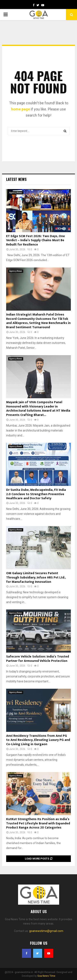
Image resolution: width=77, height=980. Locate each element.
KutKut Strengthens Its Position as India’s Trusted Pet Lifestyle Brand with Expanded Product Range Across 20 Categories (38, 823)
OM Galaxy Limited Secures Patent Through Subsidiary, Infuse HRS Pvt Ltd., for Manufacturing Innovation (36, 578)
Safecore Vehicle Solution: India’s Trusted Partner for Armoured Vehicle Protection (38, 659)
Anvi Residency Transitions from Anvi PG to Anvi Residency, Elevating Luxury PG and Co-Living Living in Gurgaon (38, 740)
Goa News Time (46, 976)
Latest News (16, 179)
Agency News (16, 193)
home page (21, 109)
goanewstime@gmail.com (46, 931)
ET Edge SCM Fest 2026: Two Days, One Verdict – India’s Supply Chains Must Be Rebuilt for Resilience (36, 240)
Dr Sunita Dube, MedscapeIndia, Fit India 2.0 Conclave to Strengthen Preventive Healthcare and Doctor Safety (36, 494)
